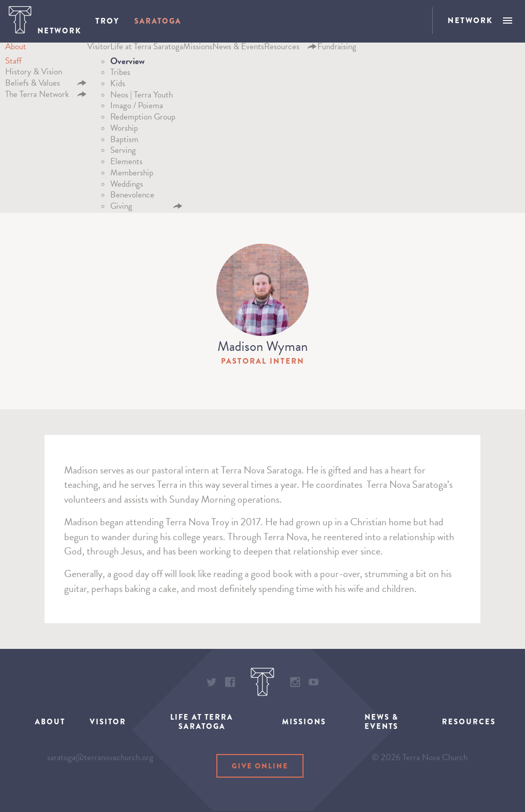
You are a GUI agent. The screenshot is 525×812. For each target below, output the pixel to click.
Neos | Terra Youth (142, 98)
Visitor (99, 50)
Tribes (120, 75)
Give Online (260, 770)
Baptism (124, 142)
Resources (282, 50)
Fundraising (337, 50)
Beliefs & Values (33, 86)
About (16, 50)
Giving (121, 209)
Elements (126, 164)
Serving (123, 153)
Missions (198, 50)
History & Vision (34, 75)
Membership (132, 176)
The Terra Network (37, 97)
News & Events (238, 50)
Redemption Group (143, 120)
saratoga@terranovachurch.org (100, 765)
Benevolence (132, 198)
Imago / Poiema (137, 108)
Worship (124, 131)
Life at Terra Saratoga (147, 50)
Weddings (127, 187)
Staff (13, 64)
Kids (118, 86)
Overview (127, 64)
